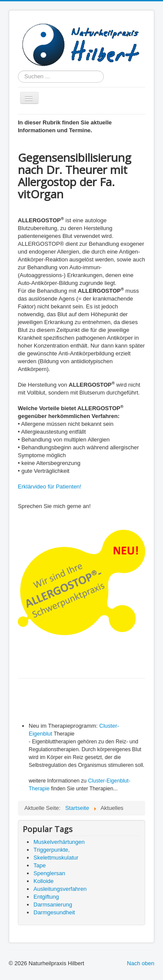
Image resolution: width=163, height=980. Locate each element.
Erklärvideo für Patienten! (50, 487)
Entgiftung (46, 897)
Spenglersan (49, 873)
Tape (40, 865)
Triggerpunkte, (52, 850)
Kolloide (43, 881)
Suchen (18, 71)
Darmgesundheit (54, 912)
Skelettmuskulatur (56, 858)
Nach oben (141, 963)
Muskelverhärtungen (59, 842)
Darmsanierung (53, 905)
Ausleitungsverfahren (60, 889)
